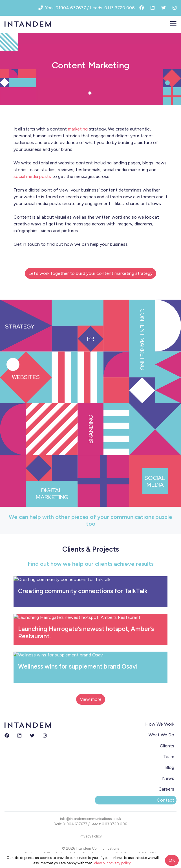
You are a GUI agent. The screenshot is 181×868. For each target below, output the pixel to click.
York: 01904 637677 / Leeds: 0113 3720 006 (91, 824)
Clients (167, 746)
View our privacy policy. (113, 863)
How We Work (160, 724)
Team (169, 757)
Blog (170, 767)
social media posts (32, 176)
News (168, 778)
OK (172, 860)
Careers (166, 789)
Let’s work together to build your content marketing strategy (90, 273)
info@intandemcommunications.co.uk (90, 819)
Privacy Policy (91, 836)
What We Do (161, 735)
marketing (78, 129)
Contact (165, 800)
